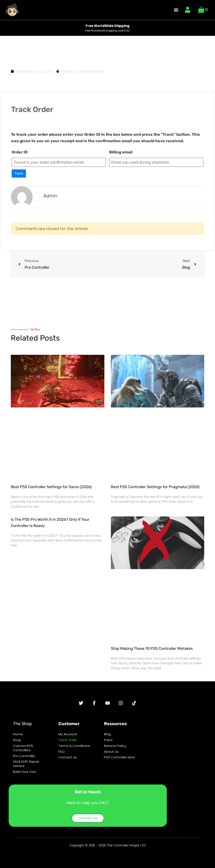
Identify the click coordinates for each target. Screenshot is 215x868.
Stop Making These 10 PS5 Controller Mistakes (152, 649)
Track (19, 173)
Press (108, 742)
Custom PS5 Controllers (23, 751)
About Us (111, 755)
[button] (176, 10)
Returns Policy (115, 749)
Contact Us (68, 761)
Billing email (121, 152)
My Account (68, 736)
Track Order (68, 742)
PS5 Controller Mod (119, 761)
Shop (17, 742)
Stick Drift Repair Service (26, 768)
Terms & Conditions (74, 749)
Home (18, 736)
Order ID (20, 152)
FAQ (61, 755)
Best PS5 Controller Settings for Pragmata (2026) (155, 487)
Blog (107, 736)
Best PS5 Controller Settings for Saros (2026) (51, 487)
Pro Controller (24, 759)
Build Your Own (25, 777)
